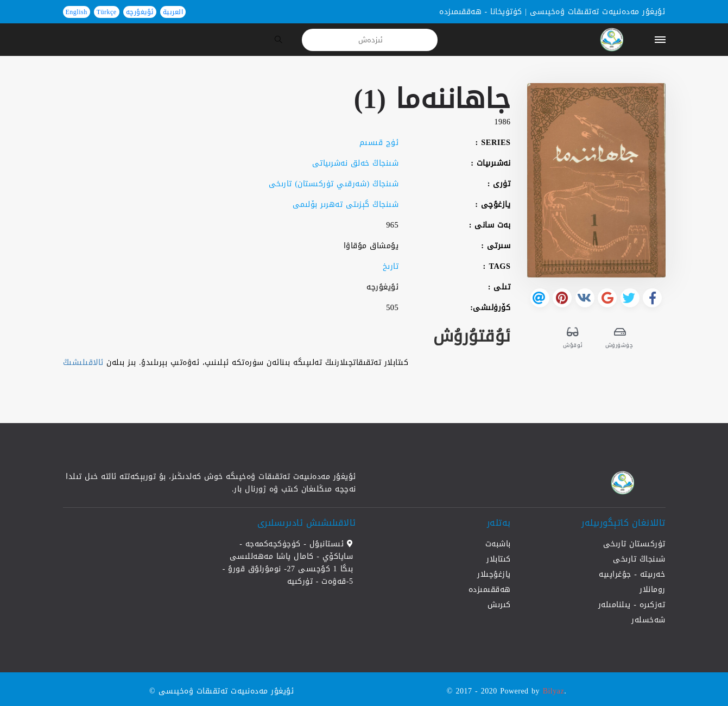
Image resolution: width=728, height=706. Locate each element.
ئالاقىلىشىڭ (83, 363)
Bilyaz (554, 691)
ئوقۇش (573, 337)
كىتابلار (499, 559)
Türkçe (107, 12)
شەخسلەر (648, 620)
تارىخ (391, 266)
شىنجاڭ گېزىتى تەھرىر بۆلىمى (346, 204)
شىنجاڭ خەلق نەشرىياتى (356, 163)
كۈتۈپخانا (506, 12)
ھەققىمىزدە (460, 12)
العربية (173, 12)
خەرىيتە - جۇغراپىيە (632, 574)
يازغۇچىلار (494, 574)
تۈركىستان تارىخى (634, 544)
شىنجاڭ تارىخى (639, 559)
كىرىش (499, 605)
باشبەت (498, 544)
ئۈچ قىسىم (379, 143)
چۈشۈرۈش (620, 337)
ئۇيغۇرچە (140, 12)
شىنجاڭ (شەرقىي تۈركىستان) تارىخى (334, 184)
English (77, 12)
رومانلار (653, 590)
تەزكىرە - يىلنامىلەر (632, 605)
